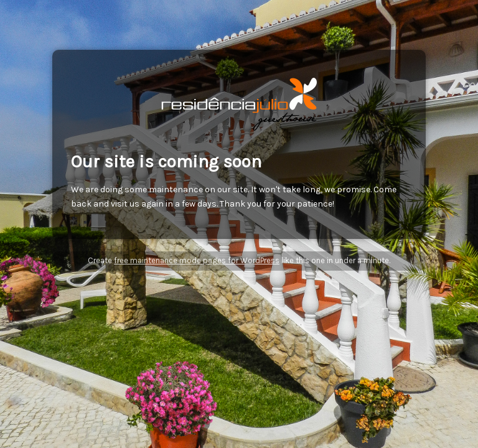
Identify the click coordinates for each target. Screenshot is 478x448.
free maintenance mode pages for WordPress (197, 260)
